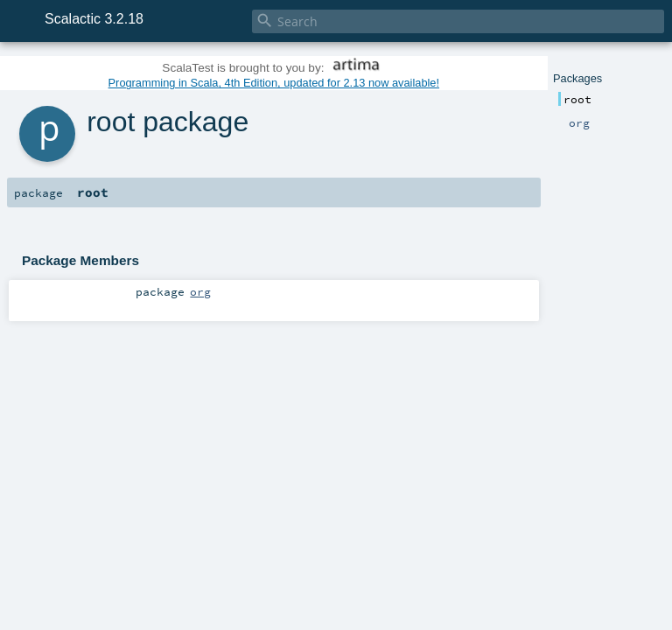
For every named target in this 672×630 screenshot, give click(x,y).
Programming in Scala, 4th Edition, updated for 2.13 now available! (274, 83)
